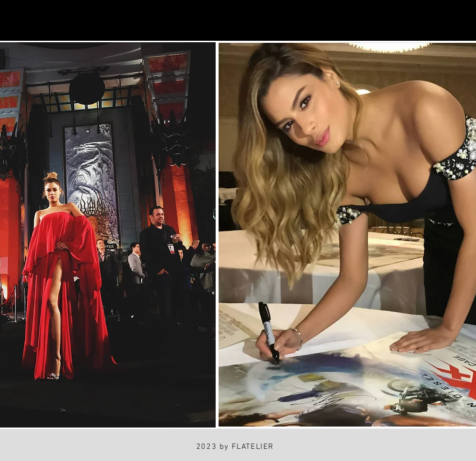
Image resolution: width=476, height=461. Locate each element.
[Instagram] (20, 21)
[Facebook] (65, 21)
